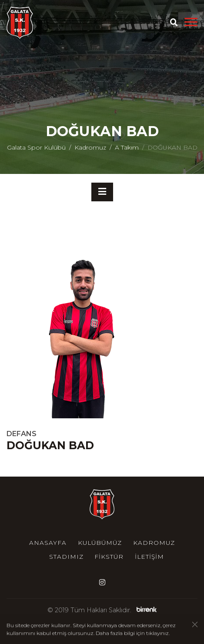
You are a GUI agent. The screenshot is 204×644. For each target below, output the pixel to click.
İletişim (149, 557)
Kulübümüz (100, 543)
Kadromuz (90, 147)
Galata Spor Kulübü (36, 147)
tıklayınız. (158, 633)
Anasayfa (48, 543)
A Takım (127, 147)
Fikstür (109, 557)
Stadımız (66, 557)
